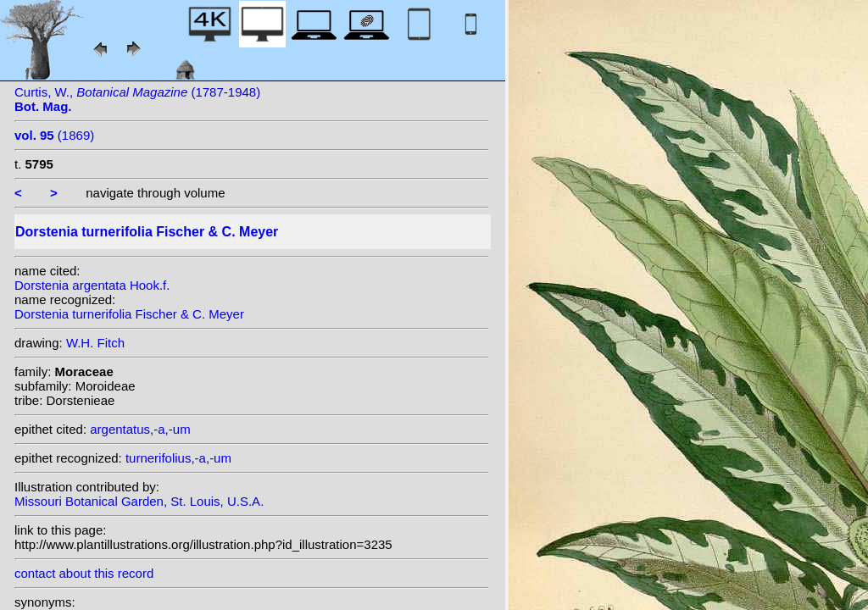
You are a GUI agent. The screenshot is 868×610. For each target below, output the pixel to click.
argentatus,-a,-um (140, 429)
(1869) (54, 135)
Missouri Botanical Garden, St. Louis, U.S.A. (139, 501)
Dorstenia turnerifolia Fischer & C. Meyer (129, 314)
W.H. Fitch (95, 343)
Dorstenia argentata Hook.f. (92, 285)
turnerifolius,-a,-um (178, 458)
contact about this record (84, 573)
